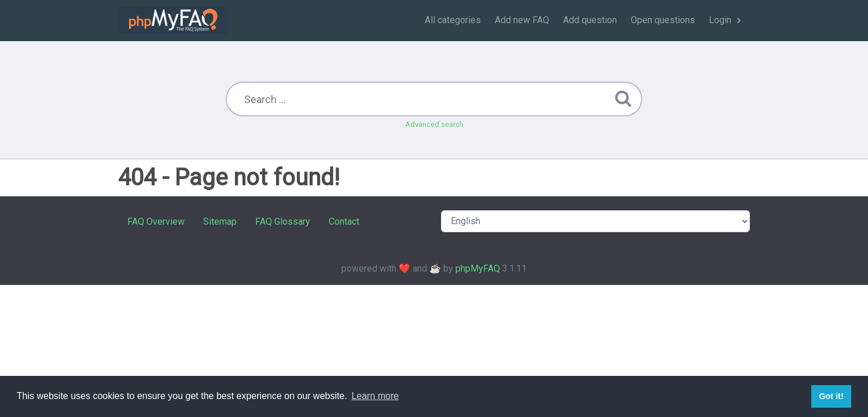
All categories (453, 20)
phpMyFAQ (478, 268)
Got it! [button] (831, 396)
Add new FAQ (522, 20)
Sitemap (220, 222)
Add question (590, 20)
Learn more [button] (375, 396)
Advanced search (434, 124)
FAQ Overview (156, 222)
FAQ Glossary (283, 222)
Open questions (663, 20)
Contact (344, 222)
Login (720, 20)
